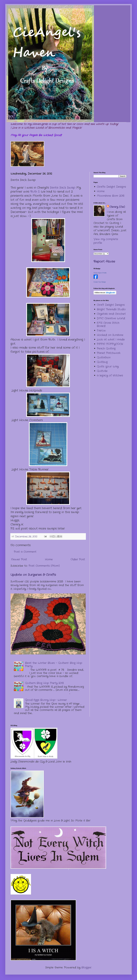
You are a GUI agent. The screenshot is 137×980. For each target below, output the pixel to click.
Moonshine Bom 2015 (111, 196)
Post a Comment (25, 552)
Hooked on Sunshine (110, 335)
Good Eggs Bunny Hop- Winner (46, 700)
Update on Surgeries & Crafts (33, 575)
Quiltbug (102, 362)
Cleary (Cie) (117, 207)
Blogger (86, 968)
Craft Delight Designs (111, 305)
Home (49, 559)
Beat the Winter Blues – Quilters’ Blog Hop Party (54, 665)
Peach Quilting (106, 349)
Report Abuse (104, 262)
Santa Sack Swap (63, 188)
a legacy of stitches (110, 375)
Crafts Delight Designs (111, 187)
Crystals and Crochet (111, 314)
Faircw (101, 331)
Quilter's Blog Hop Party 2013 (44, 683)
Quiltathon (104, 357)
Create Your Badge (100, 282)
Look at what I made (111, 340)
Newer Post (19, 559)
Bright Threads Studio (111, 309)
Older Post (78, 559)
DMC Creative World (111, 318)
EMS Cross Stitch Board (108, 324)
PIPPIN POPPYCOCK (110, 344)
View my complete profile (106, 241)
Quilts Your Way (108, 366)
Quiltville (102, 371)
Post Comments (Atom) (44, 566)
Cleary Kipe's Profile (100, 273)
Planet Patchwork (109, 353)
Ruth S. (35, 192)
